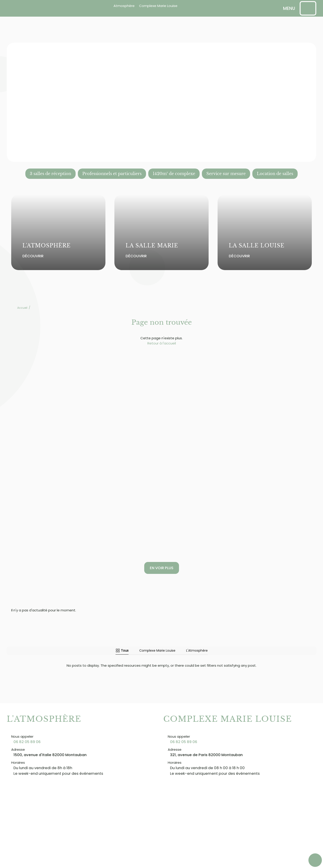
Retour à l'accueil (162, 343)
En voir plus (162, 568)
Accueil (22, 308)
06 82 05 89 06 (27, 742)
